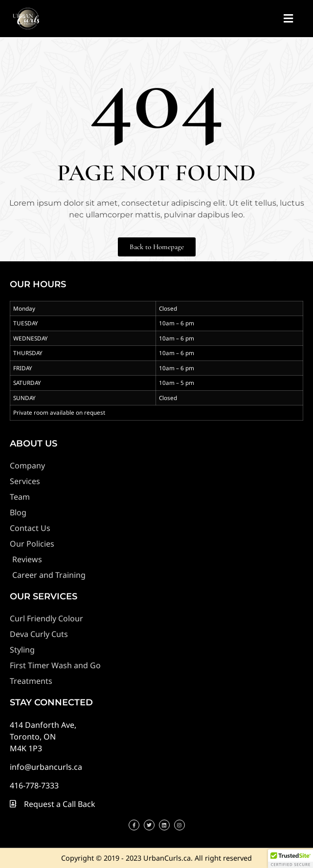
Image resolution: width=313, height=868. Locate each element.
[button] (288, 19)
